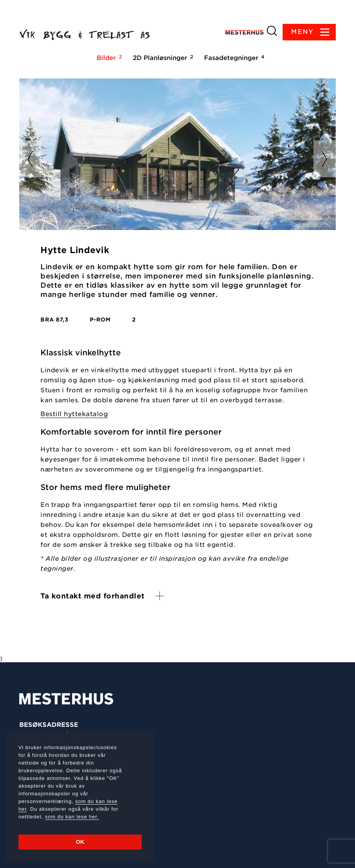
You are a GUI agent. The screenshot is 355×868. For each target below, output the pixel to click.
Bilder (108, 58)
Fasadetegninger (233, 58)
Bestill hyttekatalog (74, 414)
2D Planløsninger (162, 58)
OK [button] (80, 842)
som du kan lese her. (72, 817)
